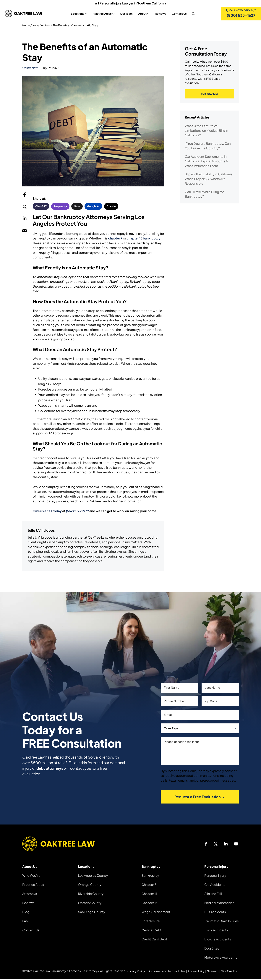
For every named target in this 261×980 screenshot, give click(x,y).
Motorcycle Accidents (221, 958)
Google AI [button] (93, 207)
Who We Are (31, 876)
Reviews (28, 903)
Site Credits (229, 972)
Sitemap (213, 972)
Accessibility (196, 972)
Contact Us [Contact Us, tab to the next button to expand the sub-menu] (179, 14)
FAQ (25, 922)
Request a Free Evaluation (200, 798)
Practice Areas (33, 885)
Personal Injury (215, 876)
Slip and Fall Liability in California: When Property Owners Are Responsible (209, 180)
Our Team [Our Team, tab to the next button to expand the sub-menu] (126, 14)
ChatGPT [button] (41, 207)
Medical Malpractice (219, 903)
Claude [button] (111, 207)
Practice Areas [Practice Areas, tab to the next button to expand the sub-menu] (101, 14)
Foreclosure (151, 922)
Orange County (90, 885)
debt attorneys (50, 769)
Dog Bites (212, 949)
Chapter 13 (150, 903)
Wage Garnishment (156, 913)
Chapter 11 (149, 894)
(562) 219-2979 (77, 512)
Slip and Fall (213, 894)
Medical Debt (151, 931)
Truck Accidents (216, 931)
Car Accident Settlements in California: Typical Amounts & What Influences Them (206, 162)
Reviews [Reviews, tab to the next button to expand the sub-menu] (160, 14)
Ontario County (90, 903)
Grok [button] (77, 207)
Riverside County (91, 894)
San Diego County (92, 913)
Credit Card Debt (154, 940)
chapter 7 (115, 239)
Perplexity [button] (60, 207)
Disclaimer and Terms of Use (166, 972)
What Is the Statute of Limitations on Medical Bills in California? (206, 132)
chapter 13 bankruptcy (144, 239)
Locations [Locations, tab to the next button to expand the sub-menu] (77, 14)
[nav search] (192, 14)
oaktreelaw (30, 69)
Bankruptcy (150, 876)
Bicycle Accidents (218, 940)
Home (26, 26)
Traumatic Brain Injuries (222, 922)
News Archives (43, 26)
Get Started (209, 95)
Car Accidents (215, 885)
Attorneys (30, 894)
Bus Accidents (215, 913)
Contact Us (31, 931)
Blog (26, 913)
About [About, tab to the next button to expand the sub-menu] (142, 14)
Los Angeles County (93, 876)
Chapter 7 (149, 885)
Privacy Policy (136, 972)
